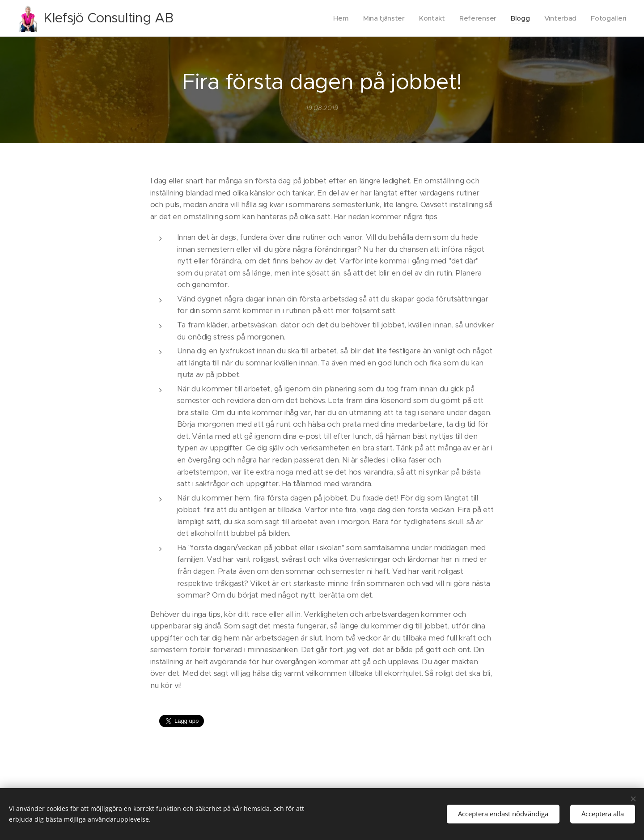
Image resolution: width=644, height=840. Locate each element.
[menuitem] (336, 18)
